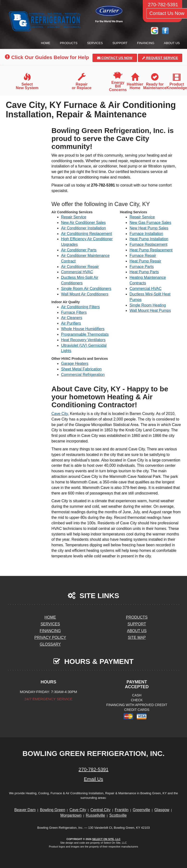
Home (46, 43)
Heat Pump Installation (149, 239)
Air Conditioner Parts (79, 250)
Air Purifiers (71, 323)
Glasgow (162, 810)
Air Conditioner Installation (84, 228)
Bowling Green (53, 810)
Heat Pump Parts (144, 272)
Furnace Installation (146, 234)
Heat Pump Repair (145, 261)
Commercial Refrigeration (83, 375)
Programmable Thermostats (85, 334)
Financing (146, 43)
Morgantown (71, 815)
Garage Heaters (75, 364)
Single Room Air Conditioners (86, 289)
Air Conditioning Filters (80, 307)
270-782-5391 (94, 769)
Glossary (50, 644)
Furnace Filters (74, 312)
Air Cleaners (72, 318)
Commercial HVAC (77, 272)
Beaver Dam (25, 810)
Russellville (95, 815)
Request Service (160, 58)
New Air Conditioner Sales (83, 223)
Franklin (122, 810)
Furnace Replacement (148, 244)
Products (69, 43)
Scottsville (118, 815)
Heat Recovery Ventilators (83, 340)
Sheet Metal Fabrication (81, 369)
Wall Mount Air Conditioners (85, 294)
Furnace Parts (142, 267)
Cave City (60, 414)
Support (120, 43)
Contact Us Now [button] (115, 58)
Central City (100, 810)
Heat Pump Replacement (151, 250)
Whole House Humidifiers (83, 329)
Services (95, 43)
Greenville (141, 810)
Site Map (137, 638)
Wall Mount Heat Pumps (150, 310)
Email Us (93, 779)
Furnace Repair (143, 256)
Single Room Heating (148, 305)
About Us (172, 43)
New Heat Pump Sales (149, 228)
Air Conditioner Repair (80, 267)
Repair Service (74, 217)
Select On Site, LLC (106, 839)
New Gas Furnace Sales (150, 223)
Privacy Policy (50, 638)
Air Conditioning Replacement (87, 234)
